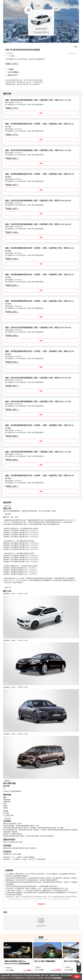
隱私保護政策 (58, 978)
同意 (77, 977)
